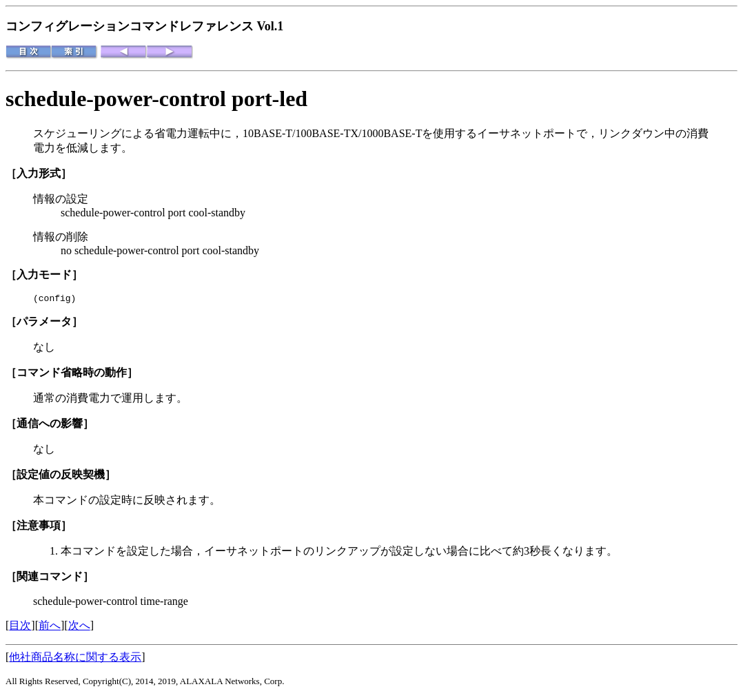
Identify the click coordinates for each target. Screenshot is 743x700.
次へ (79, 627)
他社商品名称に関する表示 (75, 659)
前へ (50, 627)
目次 (20, 627)
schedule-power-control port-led (156, 99)
